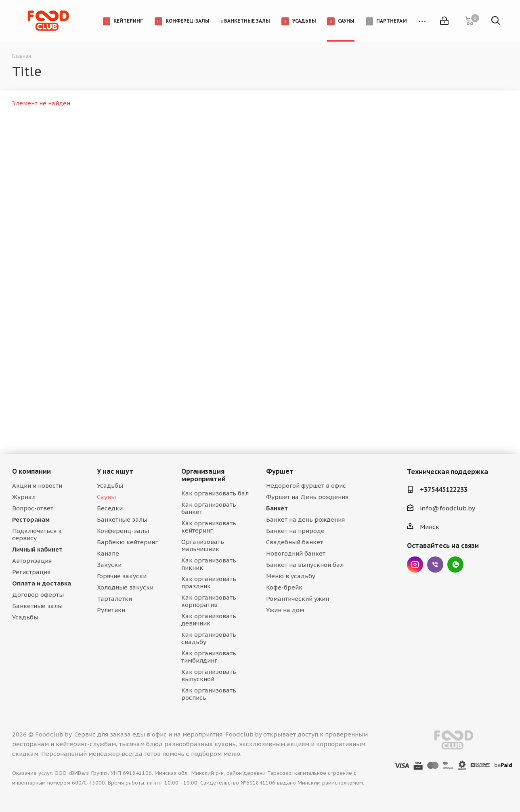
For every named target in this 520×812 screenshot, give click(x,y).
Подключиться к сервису (37, 534)
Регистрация (31, 572)
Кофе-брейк (284, 587)
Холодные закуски (125, 587)
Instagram (415, 564)
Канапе (108, 553)
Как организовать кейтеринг (209, 527)
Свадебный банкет (295, 542)
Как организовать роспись (209, 694)
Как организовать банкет (209, 508)
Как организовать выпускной (209, 675)
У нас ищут (115, 471)
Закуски (109, 565)
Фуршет (280, 471)
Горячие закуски (122, 576)
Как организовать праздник (209, 582)
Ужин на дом (285, 610)
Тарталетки (114, 599)
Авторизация (32, 561)
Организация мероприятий (203, 475)
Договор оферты (38, 595)
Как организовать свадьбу (209, 638)
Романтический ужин (298, 599)
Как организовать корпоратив (209, 601)
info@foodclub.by (448, 508)
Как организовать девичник (209, 620)
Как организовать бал (215, 493)
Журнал (24, 497)
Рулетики (111, 610)
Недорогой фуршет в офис (306, 486)
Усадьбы (25, 617)
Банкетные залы (37, 606)
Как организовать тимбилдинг (209, 657)
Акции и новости (37, 486)
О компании (31, 471)
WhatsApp (455, 564)
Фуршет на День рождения (307, 497)
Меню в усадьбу (291, 576)
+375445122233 (444, 489)
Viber (435, 564)
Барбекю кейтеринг (127, 542)
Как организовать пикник (209, 564)
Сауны (106, 497)
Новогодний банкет (296, 553)
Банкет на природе (295, 531)
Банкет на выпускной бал (305, 565)
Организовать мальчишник (203, 545)
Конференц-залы (123, 531)
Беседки (110, 508)
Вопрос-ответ (33, 508)
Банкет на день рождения (305, 519)
